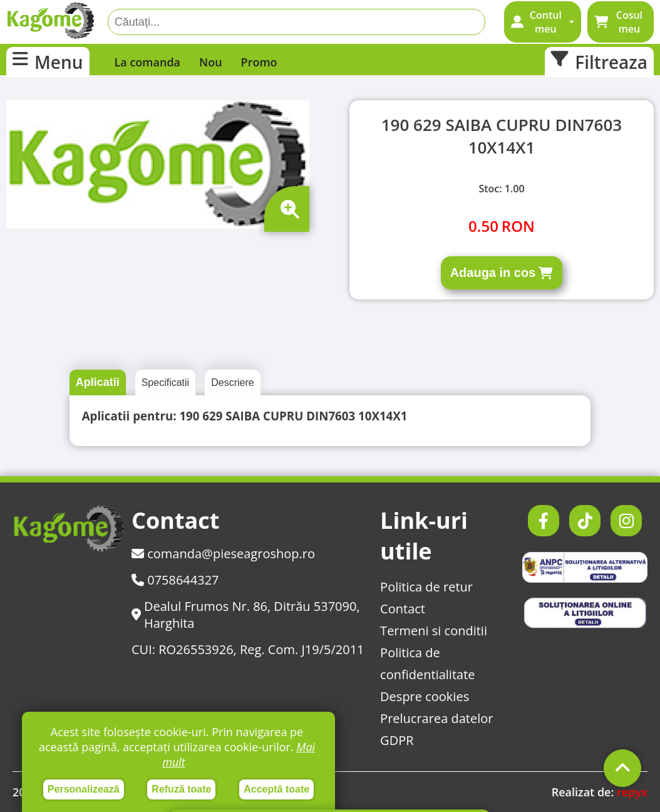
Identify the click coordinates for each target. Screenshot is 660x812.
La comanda (148, 62)
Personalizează (84, 789)
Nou (211, 62)
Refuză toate (181, 789)
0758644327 (175, 580)
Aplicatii (98, 382)
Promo (259, 62)
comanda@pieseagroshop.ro (223, 554)
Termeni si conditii (434, 631)
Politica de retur (426, 587)
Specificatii (165, 383)
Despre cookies (425, 696)
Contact (403, 609)
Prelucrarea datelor (436, 718)
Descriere (232, 383)
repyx (632, 792)
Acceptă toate (276, 789)
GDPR (397, 740)
